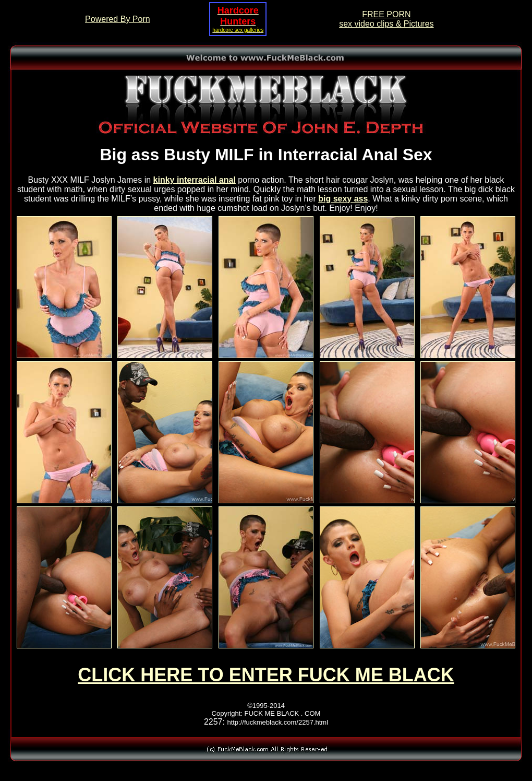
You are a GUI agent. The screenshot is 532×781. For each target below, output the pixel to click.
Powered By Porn (118, 19)
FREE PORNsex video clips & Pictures (386, 19)
